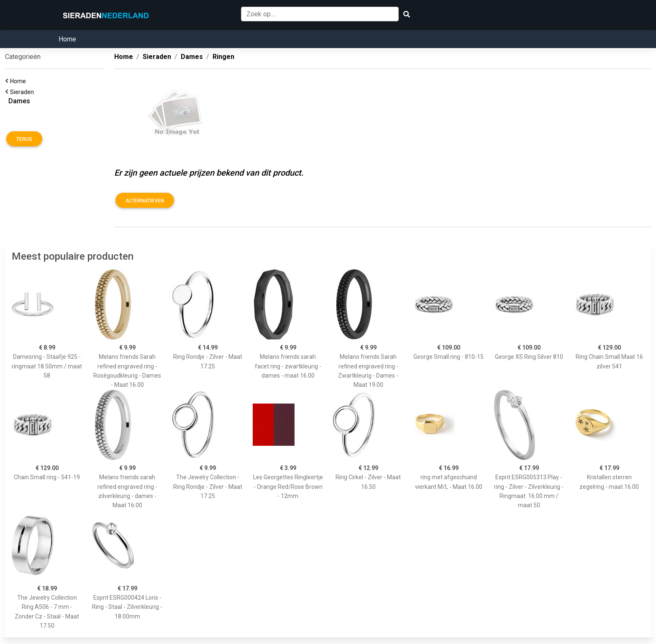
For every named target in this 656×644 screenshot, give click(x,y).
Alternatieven (145, 201)
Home (67, 39)
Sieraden (23, 92)
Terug (24, 139)
